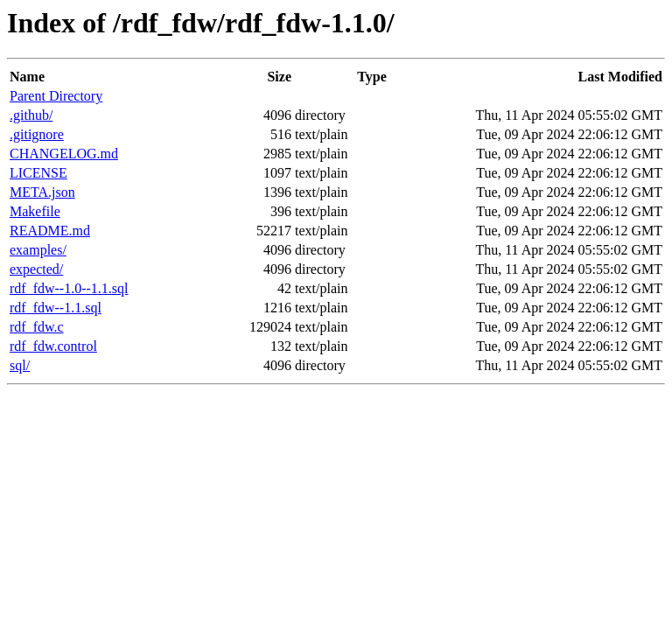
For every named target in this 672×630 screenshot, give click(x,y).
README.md (50, 231)
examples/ (38, 250)
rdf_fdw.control (53, 346)
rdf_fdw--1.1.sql (56, 308)
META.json (42, 192)
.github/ (31, 115)
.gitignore (37, 134)
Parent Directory (56, 96)
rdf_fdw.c (37, 327)
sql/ (20, 365)
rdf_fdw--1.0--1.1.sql (69, 288)
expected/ (36, 269)
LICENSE (38, 173)
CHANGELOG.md (64, 154)
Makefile (35, 211)
